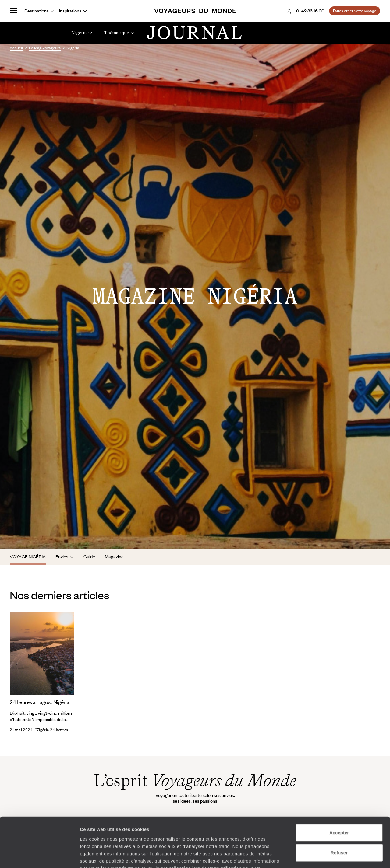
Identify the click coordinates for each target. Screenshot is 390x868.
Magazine (114, 556)
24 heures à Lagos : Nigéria (40, 702)
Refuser (339, 809)
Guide (89, 556)
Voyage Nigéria (28, 556)
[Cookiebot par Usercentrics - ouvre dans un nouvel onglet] (39, 856)
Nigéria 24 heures (52, 730)
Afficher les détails (336, 856)
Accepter (339, 789)
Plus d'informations (123, 831)
